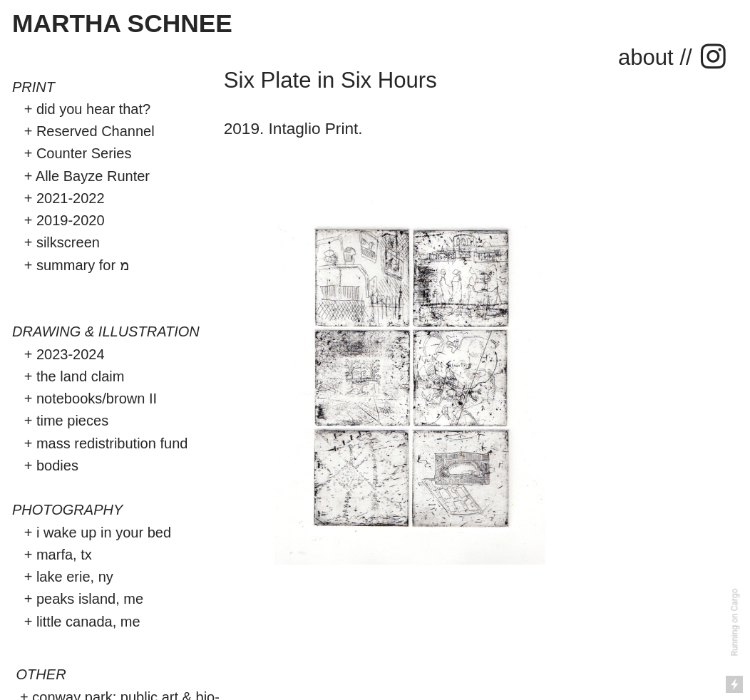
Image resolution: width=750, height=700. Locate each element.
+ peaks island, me (84, 599)
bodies (60, 465)
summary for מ (85, 265)
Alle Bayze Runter (93, 176)
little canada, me (86, 622)
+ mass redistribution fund (106, 443)
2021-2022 (71, 198)
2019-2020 (71, 220)
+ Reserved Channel (85, 131)
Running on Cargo (735, 623)
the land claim (82, 376)
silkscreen (68, 242)
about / (652, 57)
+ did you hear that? (81, 109)
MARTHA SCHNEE (122, 23)
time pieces (72, 421)
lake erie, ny (75, 577)
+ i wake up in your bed (92, 532)
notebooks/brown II (97, 398)
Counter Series (84, 153)
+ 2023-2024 (58, 354)
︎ (713, 57)
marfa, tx (64, 555)
